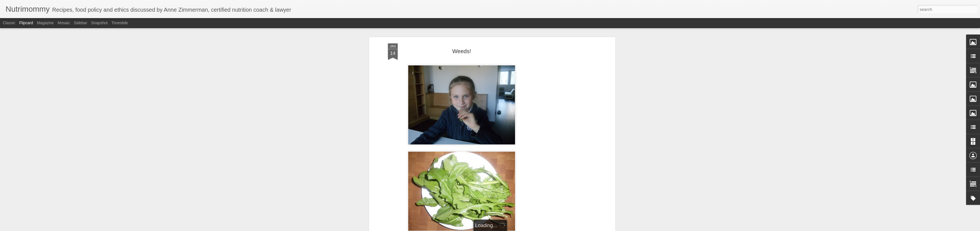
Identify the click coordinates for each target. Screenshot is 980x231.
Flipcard (26, 23)
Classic (9, 23)
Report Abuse (524, 228)
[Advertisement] (566, 87)
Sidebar (81, 23)
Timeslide (120, 23)
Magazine (45, 23)
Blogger (507, 228)
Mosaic (64, 23)
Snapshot (99, 23)
